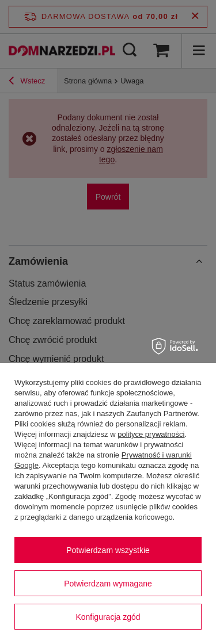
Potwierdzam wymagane (108, 584)
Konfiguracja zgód (108, 617)
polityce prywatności (151, 434)
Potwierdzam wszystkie (108, 550)
